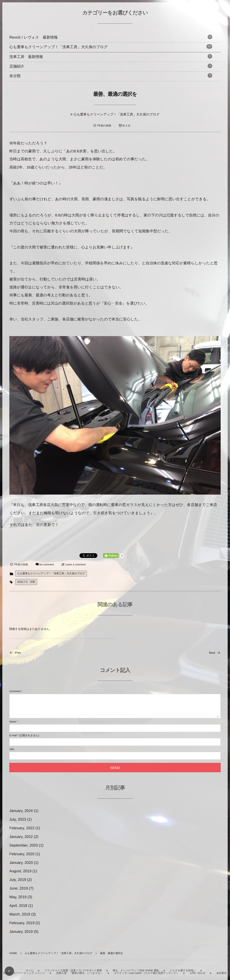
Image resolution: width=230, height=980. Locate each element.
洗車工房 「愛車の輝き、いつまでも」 (80, 970)
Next (215, 653)
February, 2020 (22, 854)
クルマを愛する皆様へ (183, 967)
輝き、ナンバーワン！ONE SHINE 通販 (136, 967)
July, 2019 (18, 880)
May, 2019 (18, 897)
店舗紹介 (111, 66)
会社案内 (222, 970)
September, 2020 (24, 845)
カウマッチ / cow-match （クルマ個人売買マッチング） (146, 970)
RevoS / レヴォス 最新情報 (111, 37)
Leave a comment (75, 565)
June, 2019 (19, 888)
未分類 (111, 76)
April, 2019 (18, 906)
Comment (15, 691)
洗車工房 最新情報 (111, 56)
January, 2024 (21, 811)
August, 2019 (20, 871)
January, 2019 (21, 932)
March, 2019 (20, 914)
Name (13, 722)
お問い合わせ (198, 970)
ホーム (30, 967)
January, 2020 (21, 863)
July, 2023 (18, 820)
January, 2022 (21, 837)
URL (12, 749)
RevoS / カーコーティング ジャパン (24, 970)
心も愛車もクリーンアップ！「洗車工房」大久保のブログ (111, 47)
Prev (15, 653)
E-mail (13, 736)
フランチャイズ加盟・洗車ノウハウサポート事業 (73, 967)
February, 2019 (22, 923)
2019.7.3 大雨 (26, 582)
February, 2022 (22, 828)
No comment (47, 565)
